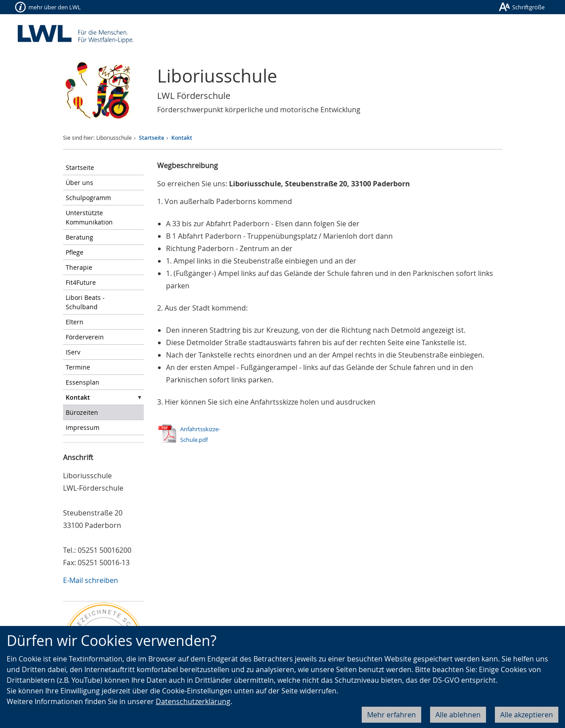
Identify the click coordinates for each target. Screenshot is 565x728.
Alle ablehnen (458, 715)
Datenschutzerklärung (193, 701)
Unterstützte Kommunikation (89, 217)
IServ (73, 352)
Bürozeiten (82, 412)
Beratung (79, 237)
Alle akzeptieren (527, 715)
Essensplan (83, 382)
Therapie (79, 267)
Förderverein (85, 337)
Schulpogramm (88, 198)
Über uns (79, 183)
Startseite (152, 138)
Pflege (75, 252)
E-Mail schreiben (91, 580)
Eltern (75, 322)
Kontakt (182, 138)
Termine (78, 367)
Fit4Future (81, 282)
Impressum (83, 427)
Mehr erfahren (391, 715)
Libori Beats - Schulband (85, 302)
